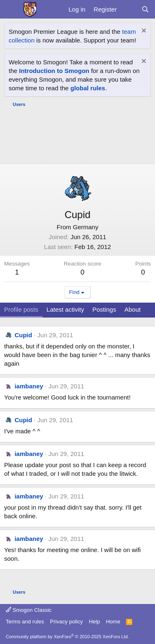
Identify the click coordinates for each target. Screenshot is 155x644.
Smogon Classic (29, 610)
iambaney (29, 386)
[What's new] (129, 9)
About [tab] (132, 309)
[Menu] (11, 9)
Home (113, 622)
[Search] (145, 9)
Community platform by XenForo (67, 637)
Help (94, 622)
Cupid (23, 335)
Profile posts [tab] (21, 309)
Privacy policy (66, 622)
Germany (86, 227)
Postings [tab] (104, 309)
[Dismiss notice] (143, 32)
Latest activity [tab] (66, 309)
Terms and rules (25, 622)
